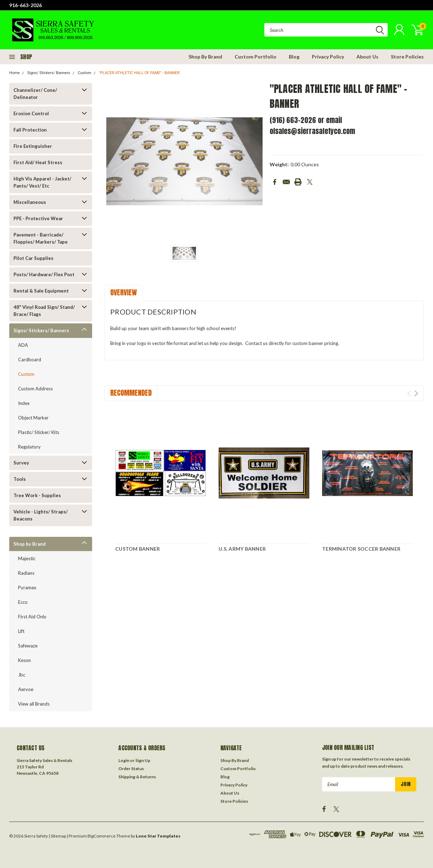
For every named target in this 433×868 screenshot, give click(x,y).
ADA (23, 345)
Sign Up (143, 760)
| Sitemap (57, 836)
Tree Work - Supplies (37, 495)
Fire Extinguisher (33, 146)
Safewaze (28, 646)
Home (15, 73)
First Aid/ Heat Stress (38, 162)
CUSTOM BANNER (137, 549)
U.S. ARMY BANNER (242, 549)
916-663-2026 (26, 5)
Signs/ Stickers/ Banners (49, 73)
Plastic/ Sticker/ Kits (39, 432)
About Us (367, 57)
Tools (20, 479)
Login (124, 760)
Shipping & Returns (137, 777)
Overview (123, 292)
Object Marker (33, 418)
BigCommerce (102, 836)
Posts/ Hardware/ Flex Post (44, 274)
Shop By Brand (205, 57)
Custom (84, 73)
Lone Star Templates (158, 836)
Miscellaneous (30, 202)
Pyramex (27, 588)
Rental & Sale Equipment (41, 291)
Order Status (131, 769)
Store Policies (407, 57)
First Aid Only (32, 617)
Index (24, 403)
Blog (294, 57)
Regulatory (29, 447)
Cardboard (30, 360)
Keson (24, 660)
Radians (26, 573)
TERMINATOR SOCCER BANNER (361, 549)
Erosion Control (31, 113)
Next (416, 393)
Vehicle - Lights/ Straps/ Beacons (41, 515)
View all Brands (34, 704)
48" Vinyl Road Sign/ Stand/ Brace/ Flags (44, 311)
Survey (21, 463)
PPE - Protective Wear (38, 218)
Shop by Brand (30, 544)
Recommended (131, 393)
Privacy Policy (328, 57)
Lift (21, 631)
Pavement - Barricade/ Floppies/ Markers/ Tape (41, 238)
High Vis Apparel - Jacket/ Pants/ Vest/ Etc (42, 182)
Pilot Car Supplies (33, 258)
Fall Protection (30, 130)
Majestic (27, 558)
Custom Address (35, 389)
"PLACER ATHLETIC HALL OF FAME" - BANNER (139, 73)
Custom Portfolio (255, 57)
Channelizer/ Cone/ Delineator (35, 94)
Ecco (23, 602)
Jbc (22, 675)
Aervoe (26, 689)
